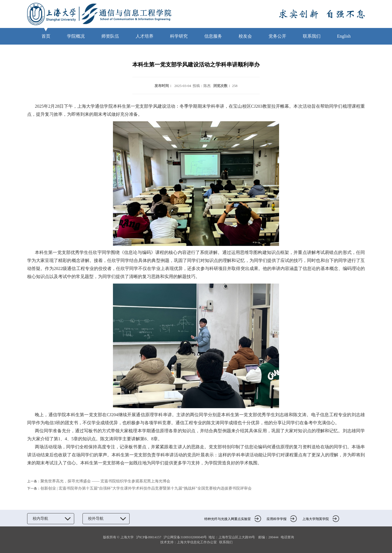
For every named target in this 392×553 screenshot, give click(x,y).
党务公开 (277, 36)
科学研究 (179, 36)
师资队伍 (110, 36)
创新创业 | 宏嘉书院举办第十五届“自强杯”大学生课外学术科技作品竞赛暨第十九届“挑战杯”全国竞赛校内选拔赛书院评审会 (146, 488)
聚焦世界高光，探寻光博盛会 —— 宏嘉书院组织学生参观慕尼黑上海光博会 (105, 481)
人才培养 (145, 36)
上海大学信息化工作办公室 (198, 542)
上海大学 (127, 537)
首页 (46, 36)
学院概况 (76, 36)
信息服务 (213, 36)
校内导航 (51, 519)
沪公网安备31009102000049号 (185, 537)
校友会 (245, 36)
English (344, 36)
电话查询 (287, 537)
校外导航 (106, 519)
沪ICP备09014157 (149, 537)
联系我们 (312, 36)
